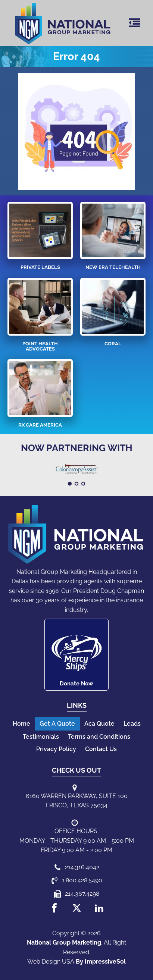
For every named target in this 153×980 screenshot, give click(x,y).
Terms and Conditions (99, 737)
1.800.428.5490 (82, 880)
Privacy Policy (56, 749)
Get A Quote (57, 724)
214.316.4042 (82, 867)
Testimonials (41, 737)
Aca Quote (99, 724)
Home (21, 724)
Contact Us (101, 749)
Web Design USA (51, 962)
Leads (132, 724)
